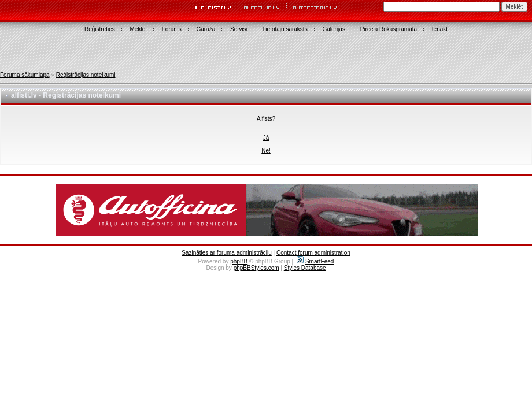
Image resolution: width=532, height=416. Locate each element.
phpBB (239, 261)
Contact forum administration (313, 253)
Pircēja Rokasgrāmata (389, 29)
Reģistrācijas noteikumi (86, 75)
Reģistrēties (100, 29)
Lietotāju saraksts (285, 29)
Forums (172, 29)
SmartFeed (315, 261)
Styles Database (305, 268)
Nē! (266, 151)
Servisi (239, 29)
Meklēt (138, 29)
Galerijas (333, 29)
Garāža (206, 29)
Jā (266, 138)
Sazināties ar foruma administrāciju (227, 253)
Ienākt (440, 29)
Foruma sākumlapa (25, 75)
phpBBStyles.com (256, 268)
